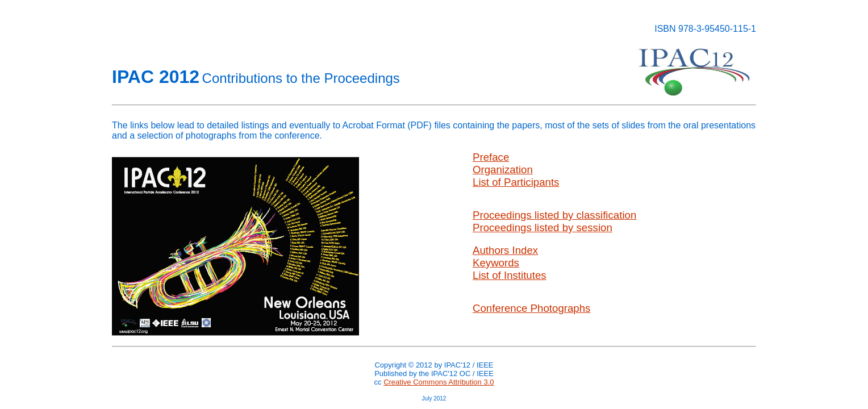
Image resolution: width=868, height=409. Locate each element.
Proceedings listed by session (542, 228)
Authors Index (505, 250)
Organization (503, 170)
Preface (491, 157)
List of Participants (516, 182)
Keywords (496, 263)
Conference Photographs (531, 308)
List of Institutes (510, 275)
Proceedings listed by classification (554, 215)
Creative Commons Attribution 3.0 (439, 382)
